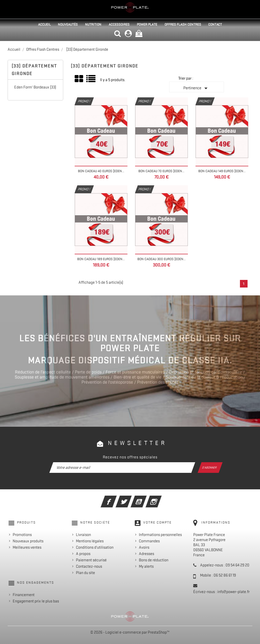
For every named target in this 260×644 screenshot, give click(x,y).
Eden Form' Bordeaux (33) (35, 87)
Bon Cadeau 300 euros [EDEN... (161, 259)
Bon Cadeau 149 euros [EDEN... (222, 171)
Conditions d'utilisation (95, 547)
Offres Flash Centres (183, 24)
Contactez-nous (89, 566)
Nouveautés (68, 24)
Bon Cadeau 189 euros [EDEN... (101, 259)
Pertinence (197, 88)
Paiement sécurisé (91, 560)
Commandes (149, 541)
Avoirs (144, 547)
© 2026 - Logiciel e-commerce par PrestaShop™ (130, 632)
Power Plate (147, 24)
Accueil (44, 24)
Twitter (131, 498)
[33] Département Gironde (34, 70)
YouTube (146, 498)
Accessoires (119, 24)
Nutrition (93, 24)
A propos (83, 554)
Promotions (22, 535)
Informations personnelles (160, 535)
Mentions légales (90, 541)
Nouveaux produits (28, 541)
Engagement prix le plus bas (36, 601)
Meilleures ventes (27, 547)
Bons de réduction (154, 560)
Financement (24, 595)
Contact (215, 24)
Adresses (147, 554)
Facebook (116, 498)
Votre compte (157, 522)
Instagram (161, 498)
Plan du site (85, 573)
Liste (91, 80)
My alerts (146, 566)
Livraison (83, 535)
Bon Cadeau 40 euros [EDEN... (101, 171)
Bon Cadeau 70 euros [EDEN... (161, 171)
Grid (79, 79)
